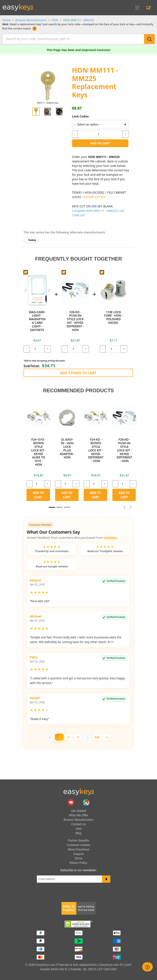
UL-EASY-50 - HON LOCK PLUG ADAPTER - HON (67, 447)
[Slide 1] (52, 506)
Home (7, 20)
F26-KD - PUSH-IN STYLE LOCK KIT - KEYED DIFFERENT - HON (75, 320)
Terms (78, 857)
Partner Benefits (78, 839)
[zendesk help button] (147, 967)
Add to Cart (100, 142)
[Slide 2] (67, 506)
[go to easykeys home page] (79, 791)
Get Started (79, 810)
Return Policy (78, 862)
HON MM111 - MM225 (78, 20)
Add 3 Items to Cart (78, 372)
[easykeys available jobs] (79, 907)
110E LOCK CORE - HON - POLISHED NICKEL (113, 316)
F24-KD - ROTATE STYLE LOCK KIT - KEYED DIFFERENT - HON (96, 449)
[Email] (69, 878)
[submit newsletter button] (106, 878)
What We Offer (78, 814)
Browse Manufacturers (31, 20)
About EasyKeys (78, 848)
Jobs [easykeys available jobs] (79, 828)
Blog (78, 832)
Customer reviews (78, 844)
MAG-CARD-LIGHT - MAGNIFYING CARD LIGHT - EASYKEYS (37, 320)
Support (78, 853)
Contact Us (78, 823)
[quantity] (100, 133)
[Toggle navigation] (137, 8)
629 (97, 736)
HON (55, 20)
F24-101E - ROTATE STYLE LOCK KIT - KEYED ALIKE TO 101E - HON (38, 451)
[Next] (107, 736)
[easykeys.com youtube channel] (71, 801)
